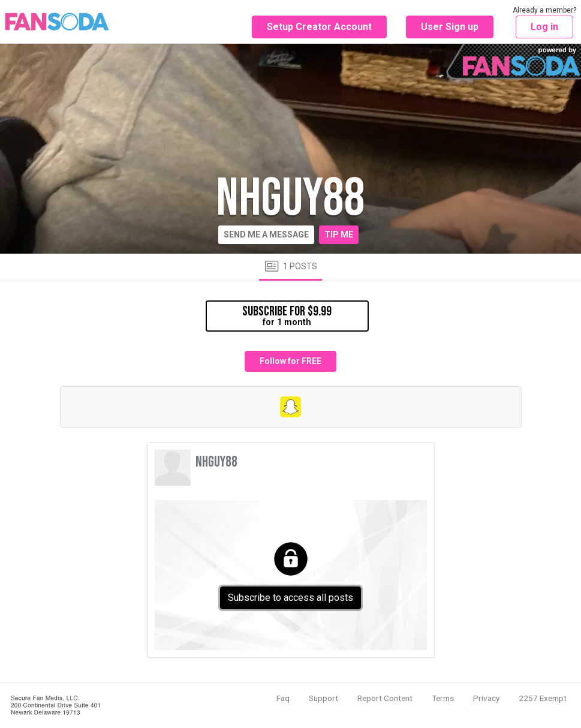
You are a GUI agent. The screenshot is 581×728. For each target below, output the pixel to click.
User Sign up (450, 27)
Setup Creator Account (319, 27)
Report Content (385, 698)
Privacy (486, 698)
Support (323, 698)
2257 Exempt (543, 698)
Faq (283, 698)
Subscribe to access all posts (290, 598)
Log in (544, 27)
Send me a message (266, 234)
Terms (443, 698)
